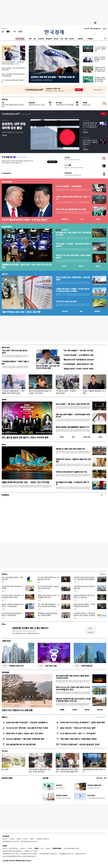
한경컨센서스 (65, 219)
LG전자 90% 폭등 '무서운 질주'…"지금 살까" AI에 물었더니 (27, 722)
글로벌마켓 (49, 39)
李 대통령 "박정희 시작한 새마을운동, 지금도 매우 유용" (100, 79)
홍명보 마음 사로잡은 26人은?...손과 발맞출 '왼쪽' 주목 (49, 596)
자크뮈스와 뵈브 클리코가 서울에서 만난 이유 (71, 472)
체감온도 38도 (87, 105)
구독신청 (12, 839)
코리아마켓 (41, 39)
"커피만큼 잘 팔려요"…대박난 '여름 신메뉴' (15, 363)
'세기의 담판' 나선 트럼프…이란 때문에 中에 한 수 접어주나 (73, 245)
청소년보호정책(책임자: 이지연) (71, 848)
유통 (66, 39)
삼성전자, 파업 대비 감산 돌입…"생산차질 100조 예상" (53, 78)
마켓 (98, 219)
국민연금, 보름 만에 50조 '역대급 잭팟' (13, 81)
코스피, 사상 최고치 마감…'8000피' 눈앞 (100, 49)
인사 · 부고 (99, 778)
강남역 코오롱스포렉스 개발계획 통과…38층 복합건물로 (73, 278)
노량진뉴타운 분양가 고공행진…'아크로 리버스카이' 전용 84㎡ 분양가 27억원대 (73, 290)
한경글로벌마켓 (7, 227)
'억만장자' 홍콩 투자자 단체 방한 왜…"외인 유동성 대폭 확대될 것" (84, 578)
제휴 (11, 848)
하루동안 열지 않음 (98, 90)
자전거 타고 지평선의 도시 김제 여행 (17, 710)
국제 (62, 39)
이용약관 (48, 848)
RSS (42, 848)
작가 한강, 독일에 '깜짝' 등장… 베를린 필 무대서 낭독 (48, 578)
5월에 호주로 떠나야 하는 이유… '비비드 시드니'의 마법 (25, 482)
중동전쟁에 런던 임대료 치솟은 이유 (94, 771)
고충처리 (19, 839)
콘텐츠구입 (15, 848)
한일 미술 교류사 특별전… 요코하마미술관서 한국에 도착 (73, 416)
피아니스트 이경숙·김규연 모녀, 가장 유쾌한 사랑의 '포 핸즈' (13, 596)
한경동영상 (5, 495)
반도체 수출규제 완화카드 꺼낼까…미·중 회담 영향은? (24, 220)
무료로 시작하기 (52, 162)
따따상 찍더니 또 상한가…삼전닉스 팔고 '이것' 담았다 (25, 733)
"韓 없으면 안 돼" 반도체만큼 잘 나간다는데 (78, 360)
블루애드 (32, 839)
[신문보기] (3, 31)
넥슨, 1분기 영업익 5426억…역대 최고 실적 (12, 578)
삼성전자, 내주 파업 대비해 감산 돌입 (14, 126)
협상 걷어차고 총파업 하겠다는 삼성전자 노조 (13, 106)
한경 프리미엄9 (20, 39)
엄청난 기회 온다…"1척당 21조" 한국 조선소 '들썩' (78, 728)
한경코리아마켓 (7, 182)
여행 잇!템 (100, 710)
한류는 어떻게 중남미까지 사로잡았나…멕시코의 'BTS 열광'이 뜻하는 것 (67, 772)
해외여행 (87, 710)
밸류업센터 (97, 311)
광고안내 (25, 839)
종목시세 (81, 266)
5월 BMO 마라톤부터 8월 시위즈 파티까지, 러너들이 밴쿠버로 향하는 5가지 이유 (73, 700)
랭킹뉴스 (5, 717)
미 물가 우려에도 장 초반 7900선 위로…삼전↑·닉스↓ (73, 198)
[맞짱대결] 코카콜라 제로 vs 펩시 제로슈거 (30, 628)
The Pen (5, 751)
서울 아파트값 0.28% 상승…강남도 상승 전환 (21, 312)
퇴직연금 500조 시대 (13, 666)
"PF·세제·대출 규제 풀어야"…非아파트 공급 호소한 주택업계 (48, 605)
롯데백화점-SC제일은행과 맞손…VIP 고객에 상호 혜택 (48, 614)
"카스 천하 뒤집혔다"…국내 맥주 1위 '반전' (78, 351)
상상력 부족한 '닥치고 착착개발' (65, 105)
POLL (4, 624)
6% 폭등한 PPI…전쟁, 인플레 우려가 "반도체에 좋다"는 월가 (73, 234)
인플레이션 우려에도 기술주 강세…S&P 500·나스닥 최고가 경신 (27, 266)
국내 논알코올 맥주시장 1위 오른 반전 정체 (21, 744)
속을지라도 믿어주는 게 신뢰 (37, 105)
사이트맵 (29, 848)
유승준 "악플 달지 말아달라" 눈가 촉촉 (94, 392)
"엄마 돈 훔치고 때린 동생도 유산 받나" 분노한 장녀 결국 (40, 771)
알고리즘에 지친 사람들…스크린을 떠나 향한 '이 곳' (72, 483)
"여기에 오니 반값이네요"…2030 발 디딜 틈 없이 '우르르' (80, 744)
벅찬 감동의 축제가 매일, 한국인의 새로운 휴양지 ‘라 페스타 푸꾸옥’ (73, 677)
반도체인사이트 (6, 120)
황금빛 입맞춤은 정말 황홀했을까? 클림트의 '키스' (73, 427)
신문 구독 (87, 29)
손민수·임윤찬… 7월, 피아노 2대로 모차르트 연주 (73, 404)
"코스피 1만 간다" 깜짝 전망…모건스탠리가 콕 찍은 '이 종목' (27, 728)
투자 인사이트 (86, 120)
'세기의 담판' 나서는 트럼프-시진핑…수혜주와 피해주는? (90, 142)
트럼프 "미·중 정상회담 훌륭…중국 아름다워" (100, 59)
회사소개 (5, 839)
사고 (105, 778)
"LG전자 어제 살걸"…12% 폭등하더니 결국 (78, 355)
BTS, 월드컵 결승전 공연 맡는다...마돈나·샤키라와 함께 (25, 437)
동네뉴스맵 (65, 311)
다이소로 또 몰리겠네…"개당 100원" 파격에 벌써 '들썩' (25, 739)
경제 (30, 39)
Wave (4, 444)
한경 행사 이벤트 (7, 778)
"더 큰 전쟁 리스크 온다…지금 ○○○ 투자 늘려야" (78, 733)
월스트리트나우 (62, 230)
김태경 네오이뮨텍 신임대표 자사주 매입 (12, 587)
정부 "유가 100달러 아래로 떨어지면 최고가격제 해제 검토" (13, 75)
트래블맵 (62, 710)
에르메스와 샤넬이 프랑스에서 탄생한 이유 (70, 449)
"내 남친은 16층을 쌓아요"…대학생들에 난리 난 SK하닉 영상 (13, 392)
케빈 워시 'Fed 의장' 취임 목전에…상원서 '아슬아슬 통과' (73, 256)
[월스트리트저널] (15, 31)
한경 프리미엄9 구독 (95, 29)
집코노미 (56, 39)
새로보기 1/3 (103, 574)
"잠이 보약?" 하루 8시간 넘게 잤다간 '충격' (14, 352)
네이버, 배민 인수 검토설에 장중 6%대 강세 (71, 209)
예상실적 (64, 266)
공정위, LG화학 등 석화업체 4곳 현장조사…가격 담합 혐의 (13, 605)
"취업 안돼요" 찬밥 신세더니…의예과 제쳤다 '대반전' (78, 739)
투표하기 (91, 628)
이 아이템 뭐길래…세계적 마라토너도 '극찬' (78, 364)
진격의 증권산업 (83, 666)
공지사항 (45, 778)
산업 (35, 39)
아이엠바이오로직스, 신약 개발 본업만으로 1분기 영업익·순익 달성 (84, 614)
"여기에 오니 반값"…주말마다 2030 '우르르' (66, 392)
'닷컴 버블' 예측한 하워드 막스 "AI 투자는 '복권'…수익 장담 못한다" (90, 125)
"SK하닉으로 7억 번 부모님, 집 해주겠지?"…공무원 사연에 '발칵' (82, 722)
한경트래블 (5, 672)
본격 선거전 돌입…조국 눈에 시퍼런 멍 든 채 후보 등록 (13, 69)
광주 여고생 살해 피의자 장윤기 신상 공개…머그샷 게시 (40, 392)
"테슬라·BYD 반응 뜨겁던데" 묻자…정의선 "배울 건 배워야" (100, 70)
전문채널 (80, 39)
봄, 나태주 (5, 769)
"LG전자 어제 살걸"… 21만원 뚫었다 (69, 186)
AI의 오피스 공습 (47, 666)
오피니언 (72, 39)
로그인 (105, 29)
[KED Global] (20, 31)
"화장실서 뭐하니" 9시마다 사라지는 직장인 (78, 369)
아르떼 (4, 400)
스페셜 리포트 (6, 641)
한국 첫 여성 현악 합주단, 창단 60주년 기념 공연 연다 (48, 587)
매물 (81, 311)
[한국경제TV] (9, 31)
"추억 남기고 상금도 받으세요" (66, 302)
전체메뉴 (91, 39)
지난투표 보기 (91, 632)
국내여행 (74, 710)
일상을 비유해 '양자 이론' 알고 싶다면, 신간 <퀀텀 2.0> (84, 596)
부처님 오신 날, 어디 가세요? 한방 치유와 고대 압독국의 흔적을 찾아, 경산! (73, 688)
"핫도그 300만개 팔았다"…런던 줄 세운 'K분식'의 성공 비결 (13, 63)
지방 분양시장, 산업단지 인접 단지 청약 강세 (85, 587)
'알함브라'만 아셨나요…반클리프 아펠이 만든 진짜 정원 (73, 460)
